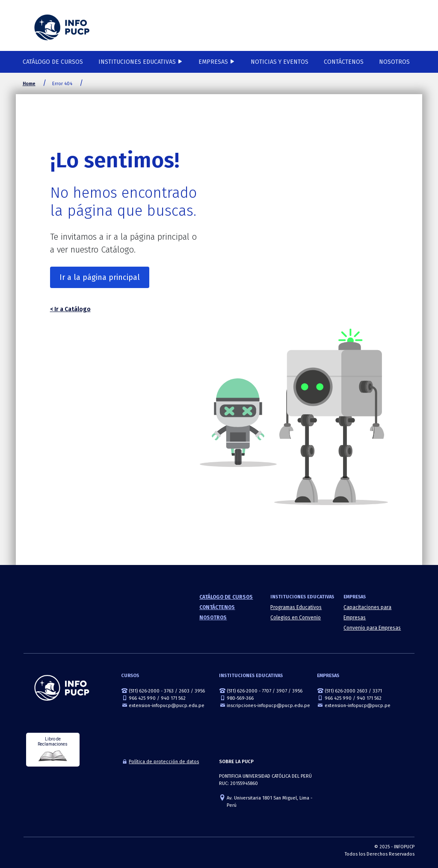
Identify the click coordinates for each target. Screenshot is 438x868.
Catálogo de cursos (53, 62)
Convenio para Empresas (372, 628)
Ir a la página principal (100, 277)
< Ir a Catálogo (70, 309)
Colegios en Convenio (296, 618)
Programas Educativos (296, 607)
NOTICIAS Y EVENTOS (280, 62)
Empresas (213, 62)
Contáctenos (344, 62)
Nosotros (394, 62)
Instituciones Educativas (137, 62)
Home (29, 84)
